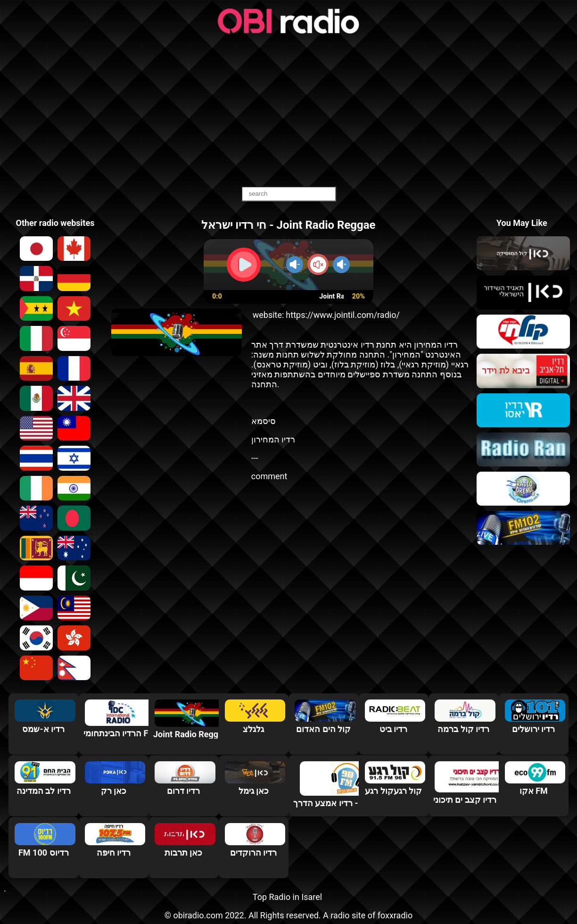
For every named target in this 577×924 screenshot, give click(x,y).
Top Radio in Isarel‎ (287, 897)
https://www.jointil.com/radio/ (343, 315)
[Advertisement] (288, 111)
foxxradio (395, 915)
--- (255, 458)
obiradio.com (198, 915)
